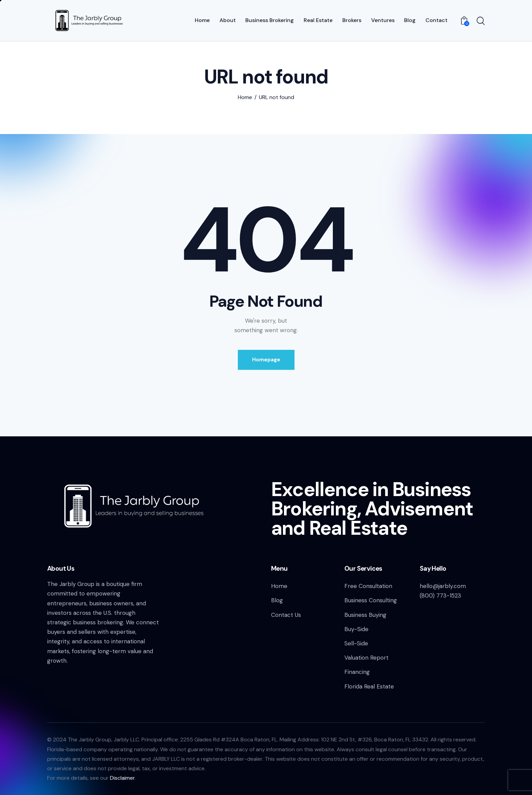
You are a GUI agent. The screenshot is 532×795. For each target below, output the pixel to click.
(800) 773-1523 (440, 595)
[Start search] (481, 21)
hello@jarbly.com (443, 586)
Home (245, 97)
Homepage (266, 360)
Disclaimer (122, 778)
